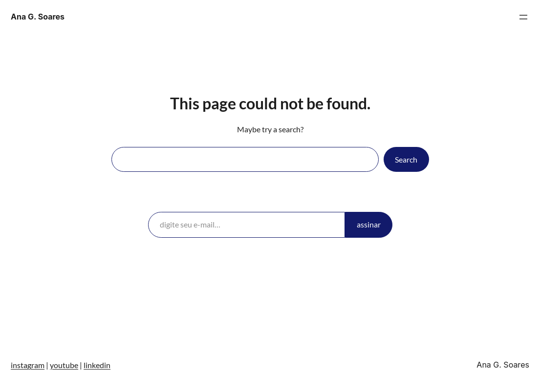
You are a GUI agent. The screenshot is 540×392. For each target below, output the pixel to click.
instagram (28, 365)
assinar (369, 224)
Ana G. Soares (38, 17)
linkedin (97, 365)
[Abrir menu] (523, 17)
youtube (64, 365)
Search (406, 159)
